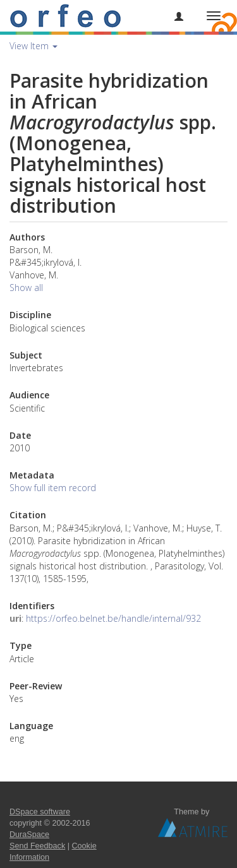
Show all (26, 288)
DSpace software (40, 812)
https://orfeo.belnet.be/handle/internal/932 (113, 618)
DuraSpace (29, 835)
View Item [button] (33, 46)
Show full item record (53, 488)
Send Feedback (37, 846)
